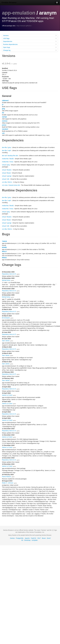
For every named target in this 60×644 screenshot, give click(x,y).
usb (3, 133)
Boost (44, 538)
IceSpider (35, 540)
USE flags (30, 38)
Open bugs (30, 47)
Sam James (6, 341)
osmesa (5, 121)
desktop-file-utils (13, 155)
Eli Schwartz (6, 318)
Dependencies (30, 41)
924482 (4, 247)
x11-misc (5, 185)
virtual (4, 165)
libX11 (10, 182)
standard (5, 129)
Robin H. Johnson (8, 483)
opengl (4, 117)
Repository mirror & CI (9, 274)
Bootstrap (27, 540)
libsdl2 (12, 159)
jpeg (3, 109)
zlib (8, 179)
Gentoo (12, 538)
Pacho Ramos (6, 476)
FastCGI (33, 538)
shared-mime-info (14, 185)
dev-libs (4, 147)
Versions (30, 35)
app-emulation (19, 13)
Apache (27, 538)
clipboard (5, 100)
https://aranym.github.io (24, 26)
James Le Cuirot (7, 395)
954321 (4, 258)
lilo (3, 113)
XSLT (39, 538)
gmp (9, 147)
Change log (30, 50)
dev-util (4, 155)
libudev (9, 170)
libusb (9, 173)
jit (3, 104)
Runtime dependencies (30, 44)
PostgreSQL (20, 538)
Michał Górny (6, 280)
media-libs (5, 159)
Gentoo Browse (9, 3)
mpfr (10, 150)
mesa (11, 162)
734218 (4, 241)
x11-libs (4, 182)
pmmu (4, 125)
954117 (4, 251)
